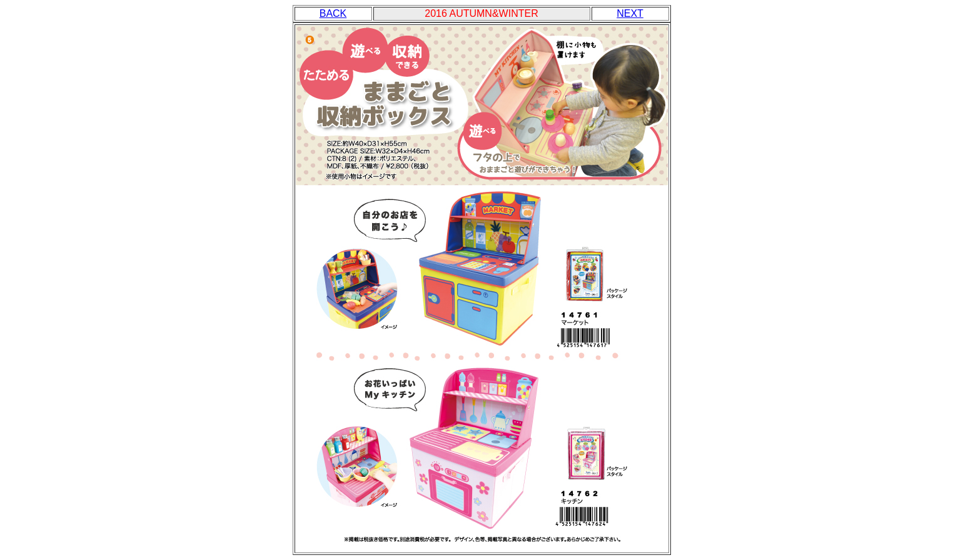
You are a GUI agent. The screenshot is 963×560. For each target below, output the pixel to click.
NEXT (630, 13)
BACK (333, 13)
